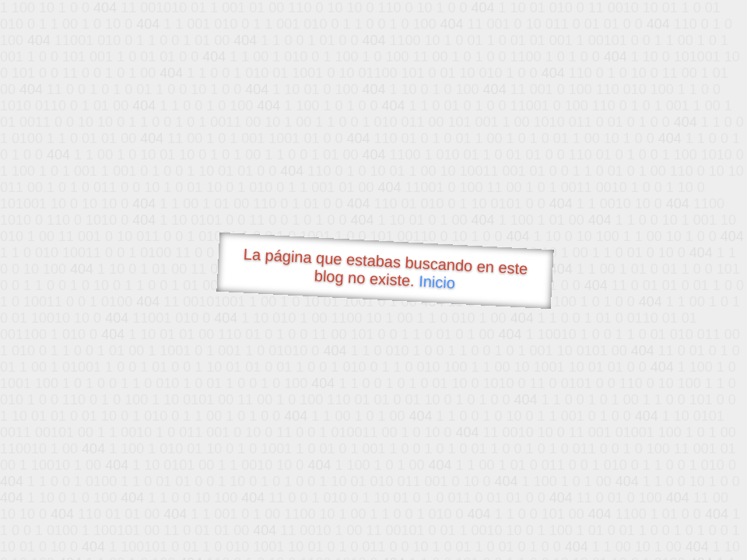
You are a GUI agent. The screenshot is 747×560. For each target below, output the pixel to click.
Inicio (437, 282)
